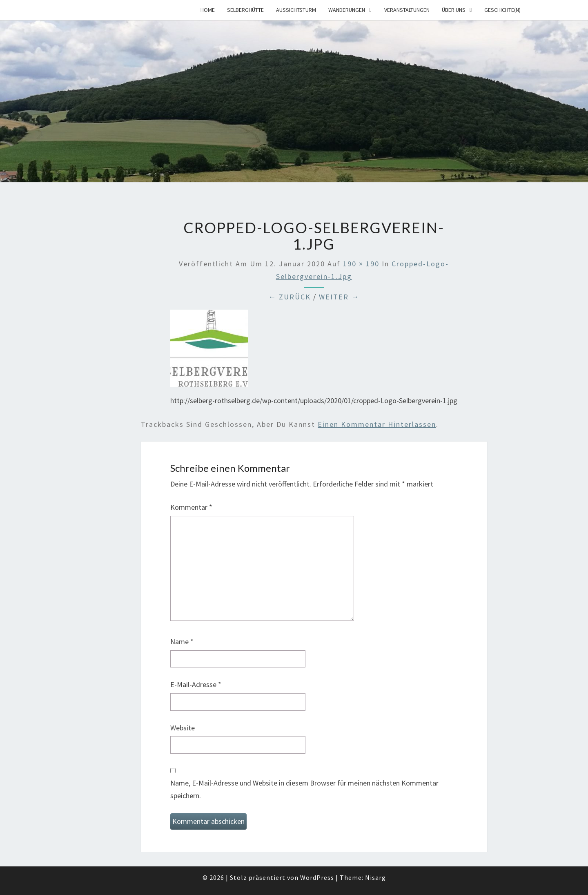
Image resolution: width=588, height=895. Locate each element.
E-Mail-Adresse (196, 684)
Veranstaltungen (407, 10)
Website (183, 728)
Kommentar (191, 507)
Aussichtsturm (296, 10)
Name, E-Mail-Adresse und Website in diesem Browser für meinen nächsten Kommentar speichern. (304, 789)
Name (182, 642)
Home (208, 10)
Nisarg (375, 877)
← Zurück (290, 297)
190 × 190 (361, 264)
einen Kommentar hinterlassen (377, 424)
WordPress (317, 877)
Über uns (454, 10)
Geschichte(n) (502, 10)
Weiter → (339, 297)
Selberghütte (245, 10)
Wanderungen (347, 10)
